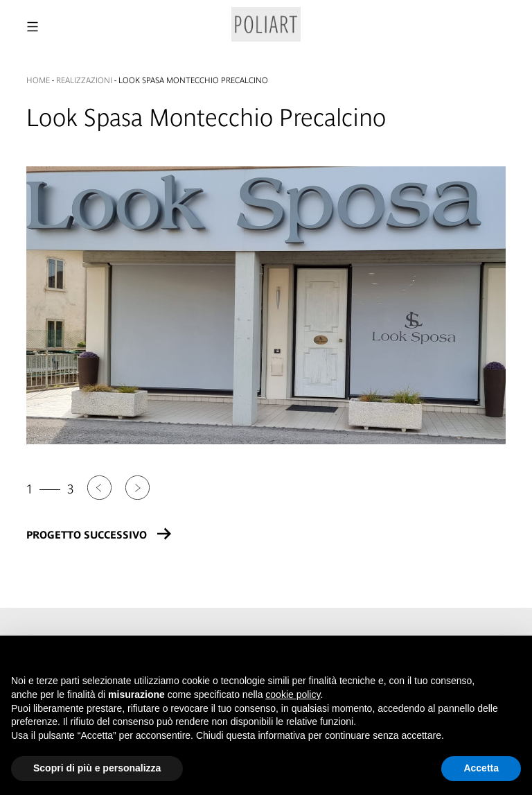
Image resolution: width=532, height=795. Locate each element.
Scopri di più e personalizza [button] (97, 768)
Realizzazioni (84, 80)
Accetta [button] (481, 768)
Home (38, 80)
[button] (514, 658)
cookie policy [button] (293, 694)
